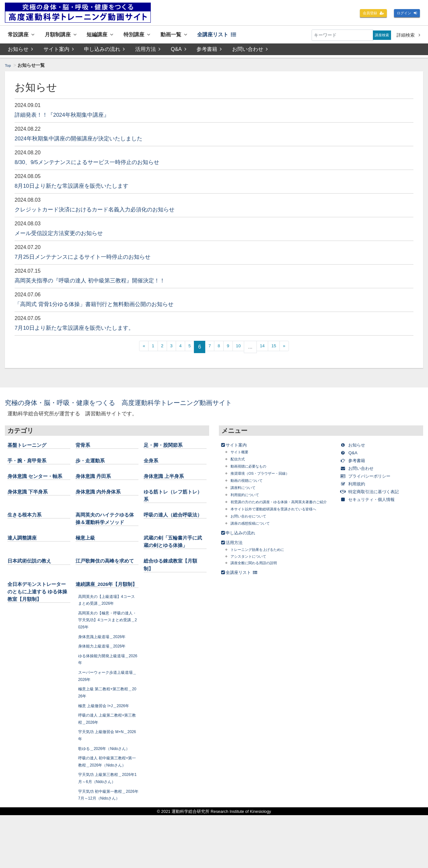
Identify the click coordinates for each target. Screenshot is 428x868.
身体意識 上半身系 (168, 478)
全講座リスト (245, 35)
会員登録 (366, 14)
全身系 (152, 462)
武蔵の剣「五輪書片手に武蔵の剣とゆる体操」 (173, 562)
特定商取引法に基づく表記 (377, 493)
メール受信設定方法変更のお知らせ (66, 234)
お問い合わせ (252, 51)
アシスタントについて (253, 571)
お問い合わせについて (253, 531)
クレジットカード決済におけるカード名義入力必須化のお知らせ (109, 211)
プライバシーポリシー (372, 477)
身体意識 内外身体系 (103, 501)
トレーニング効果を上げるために (265, 564)
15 (284, 348)
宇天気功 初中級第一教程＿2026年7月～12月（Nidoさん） (107, 844)
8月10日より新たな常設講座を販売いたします (82, 187)
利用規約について (249, 496)
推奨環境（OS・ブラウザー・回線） (268, 475)
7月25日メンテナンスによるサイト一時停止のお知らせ (95, 258)
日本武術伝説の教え (34, 585)
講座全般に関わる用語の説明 (260, 578)
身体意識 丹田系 (97, 478)
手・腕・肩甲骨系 (31, 462)
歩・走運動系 (93, 462)
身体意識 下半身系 (32, 501)
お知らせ (20, 51)
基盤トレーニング (31, 446)
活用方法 (149, 51)
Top (9, 67)
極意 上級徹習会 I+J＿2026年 (108, 737)
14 (270, 348)
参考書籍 (210, 51)
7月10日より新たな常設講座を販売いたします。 (85, 329)
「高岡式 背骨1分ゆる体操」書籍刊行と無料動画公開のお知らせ (108, 305)
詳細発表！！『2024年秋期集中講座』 (71, 116)
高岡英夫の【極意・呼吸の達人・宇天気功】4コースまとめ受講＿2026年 (108, 652)
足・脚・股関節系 (167, 446)
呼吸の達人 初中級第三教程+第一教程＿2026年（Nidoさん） (108, 804)
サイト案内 (59, 51)
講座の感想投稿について (256, 538)
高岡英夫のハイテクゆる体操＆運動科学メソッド (105, 531)
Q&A (180, 51)
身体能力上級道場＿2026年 (106, 678)
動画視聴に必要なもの (253, 468)
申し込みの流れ (105, 51)
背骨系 (84, 446)
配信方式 (240, 461)
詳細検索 (408, 35)
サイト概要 (242, 453)
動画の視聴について (251, 482)
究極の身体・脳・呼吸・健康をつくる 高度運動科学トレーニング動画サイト (143, 404)
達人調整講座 (25, 554)
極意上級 (87, 554)
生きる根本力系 (28, 524)
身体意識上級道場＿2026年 (106, 668)
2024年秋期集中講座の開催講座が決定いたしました (90, 140)
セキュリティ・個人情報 (375, 501)
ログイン (405, 14)
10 (244, 348)
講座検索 (380, 35)
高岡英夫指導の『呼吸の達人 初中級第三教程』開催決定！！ (103, 282)
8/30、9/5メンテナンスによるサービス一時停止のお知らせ (100, 163)
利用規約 (357, 485)
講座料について (246, 489)
